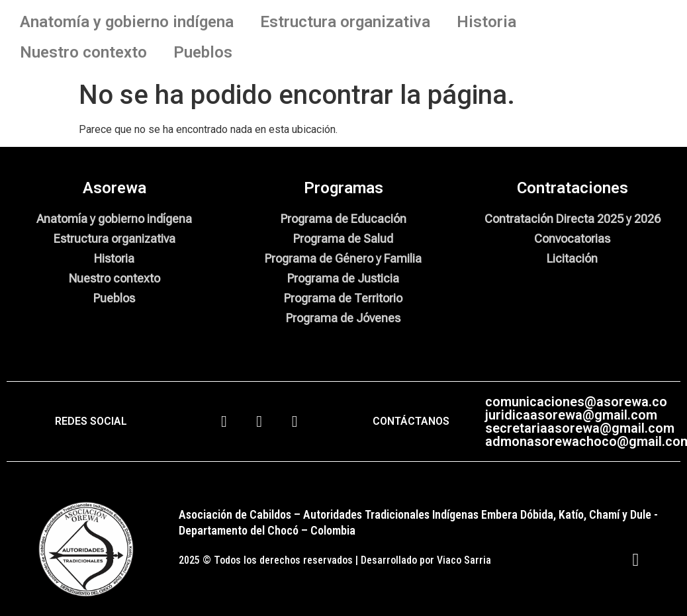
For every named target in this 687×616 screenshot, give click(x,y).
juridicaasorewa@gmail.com (571, 415)
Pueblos (203, 52)
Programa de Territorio (343, 298)
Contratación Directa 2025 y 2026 (572, 219)
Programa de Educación (343, 219)
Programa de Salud (343, 239)
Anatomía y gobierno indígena (127, 22)
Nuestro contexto (83, 52)
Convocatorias (572, 239)
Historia (486, 22)
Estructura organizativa (345, 22)
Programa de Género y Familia (343, 258)
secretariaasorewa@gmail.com (580, 428)
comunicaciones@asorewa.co (576, 402)
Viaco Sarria (464, 560)
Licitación (572, 258)
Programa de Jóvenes (343, 318)
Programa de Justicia (343, 278)
